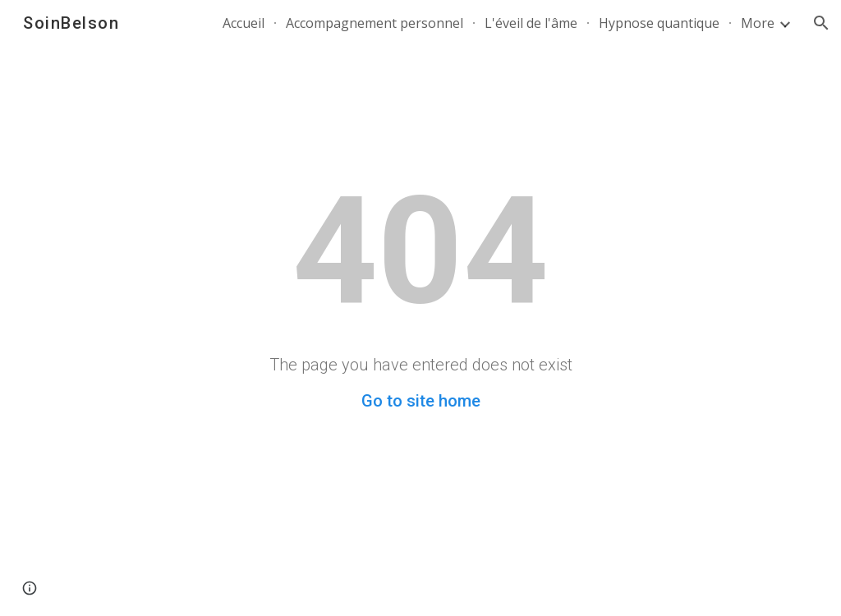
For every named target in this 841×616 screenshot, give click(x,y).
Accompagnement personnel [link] (375, 23)
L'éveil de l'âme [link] (531, 23)
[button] (821, 23)
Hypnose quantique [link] (659, 23)
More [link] (758, 23)
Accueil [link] (244, 23)
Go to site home (421, 401)
